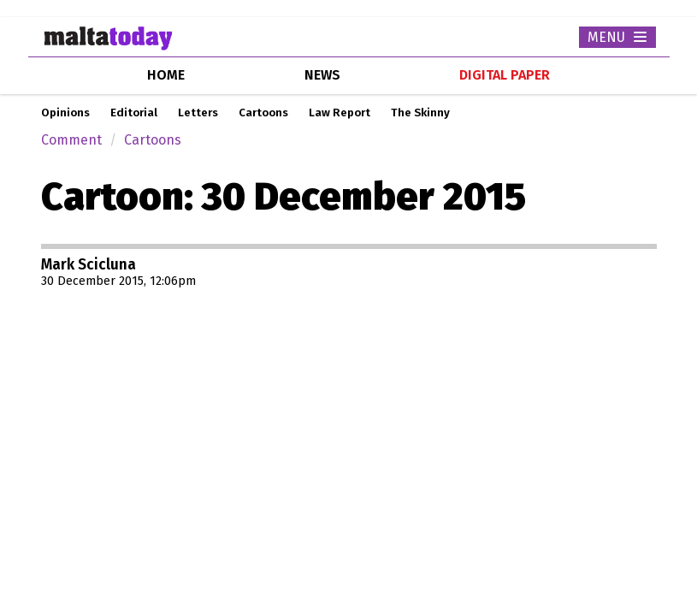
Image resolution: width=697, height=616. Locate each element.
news (322, 75)
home (166, 75)
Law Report (340, 113)
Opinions (65, 113)
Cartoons (263, 113)
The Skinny (420, 113)
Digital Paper (505, 75)
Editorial (134, 113)
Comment (71, 140)
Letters (198, 113)
